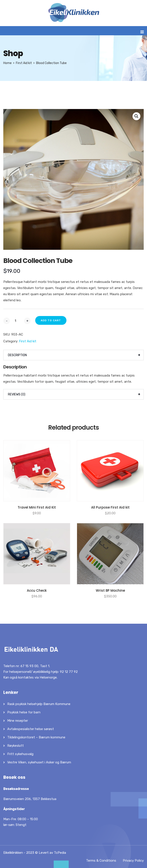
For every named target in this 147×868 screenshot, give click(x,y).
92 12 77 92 (69, 672)
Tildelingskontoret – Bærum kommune (36, 737)
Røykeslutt (16, 746)
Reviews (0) (17, 394)
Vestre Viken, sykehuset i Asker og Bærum (39, 762)
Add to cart (51, 320)
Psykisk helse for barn (24, 712)
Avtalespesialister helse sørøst (31, 729)
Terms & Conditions (101, 861)
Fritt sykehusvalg (20, 754)
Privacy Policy (133, 861)
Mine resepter (18, 721)
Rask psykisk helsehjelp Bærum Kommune (39, 704)
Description (17, 355)
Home (7, 63)
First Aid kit (24, 63)
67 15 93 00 (29, 666)
